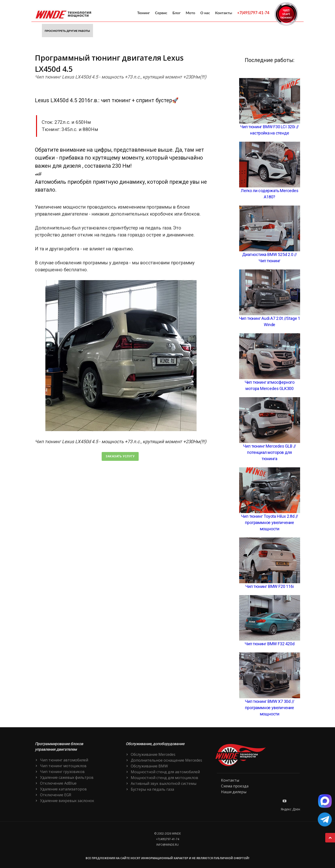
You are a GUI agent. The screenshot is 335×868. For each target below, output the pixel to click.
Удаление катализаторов (63, 789)
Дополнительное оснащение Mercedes (166, 760)
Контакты (224, 13)
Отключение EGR (56, 795)
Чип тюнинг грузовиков (62, 772)
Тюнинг (144, 13)
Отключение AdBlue (58, 783)
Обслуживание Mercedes (153, 754)
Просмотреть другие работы (67, 31)
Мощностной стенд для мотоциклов (164, 778)
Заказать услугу (120, 456)
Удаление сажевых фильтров (67, 777)
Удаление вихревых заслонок (67, 801)
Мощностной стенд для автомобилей (165, 772)
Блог (176, 13)
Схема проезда (235, 786)
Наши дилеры (234, 792)
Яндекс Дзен (290, 809)
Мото (190, 13)
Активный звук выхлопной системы (164, 783)
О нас (205, 13)
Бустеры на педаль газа (152, 789)
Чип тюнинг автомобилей (64, 760)
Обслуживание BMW (149, 766)
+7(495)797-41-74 (253, 13)
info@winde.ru (167, 845)
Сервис (161, 13)
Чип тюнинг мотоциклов (63, 766)
